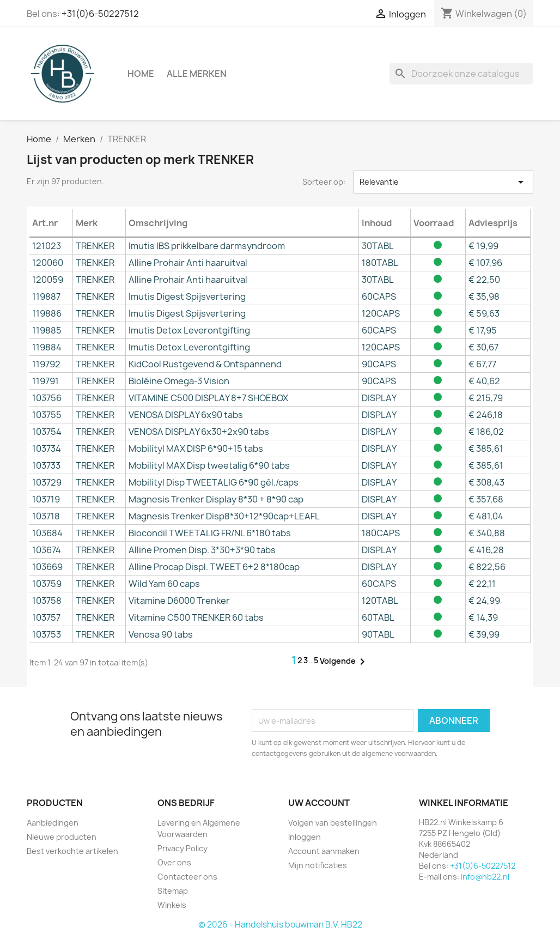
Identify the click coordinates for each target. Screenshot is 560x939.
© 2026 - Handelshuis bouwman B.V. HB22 (280, 925)
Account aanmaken (324, 851)
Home (141, 74)
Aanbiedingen (53, 823)
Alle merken (197, 74)
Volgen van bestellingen (333, 823)
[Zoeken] (461, 74)
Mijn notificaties (318, 865)
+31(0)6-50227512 (100, 14)
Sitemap (173, 891)
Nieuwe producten (62, 837)
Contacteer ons (187, 877)
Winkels (172, 905)
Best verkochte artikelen (72, 851)
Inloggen (305, 837)
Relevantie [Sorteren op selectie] (443, 182)
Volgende (344, 662)
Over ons (174, 862)
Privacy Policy (182, 848)
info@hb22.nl (485, 877)
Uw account (319, 803)
